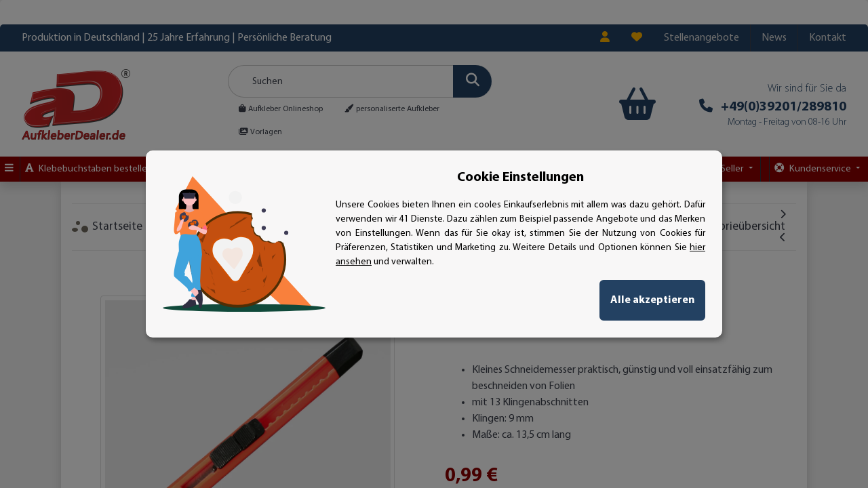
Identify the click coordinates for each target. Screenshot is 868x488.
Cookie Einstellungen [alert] (520, 178)
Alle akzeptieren (652, 300)
